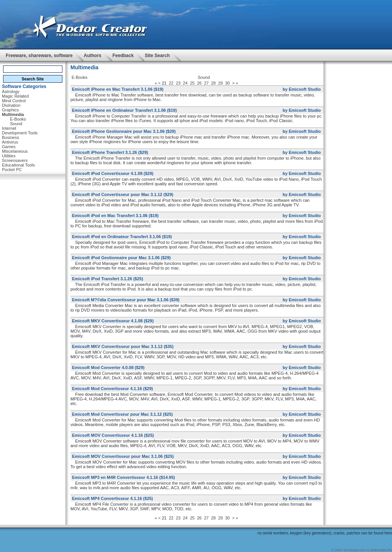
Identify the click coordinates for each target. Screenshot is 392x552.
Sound (16, 124)
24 (185, 83)
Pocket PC (12, 170)
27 (206, 83)
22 (171, 83)
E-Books (80, 77)
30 (227, 83)
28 (213, 83)
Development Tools (20, 133)
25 (192, 83)
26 (199, 83)
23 (178, 83)
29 (220, 83)
